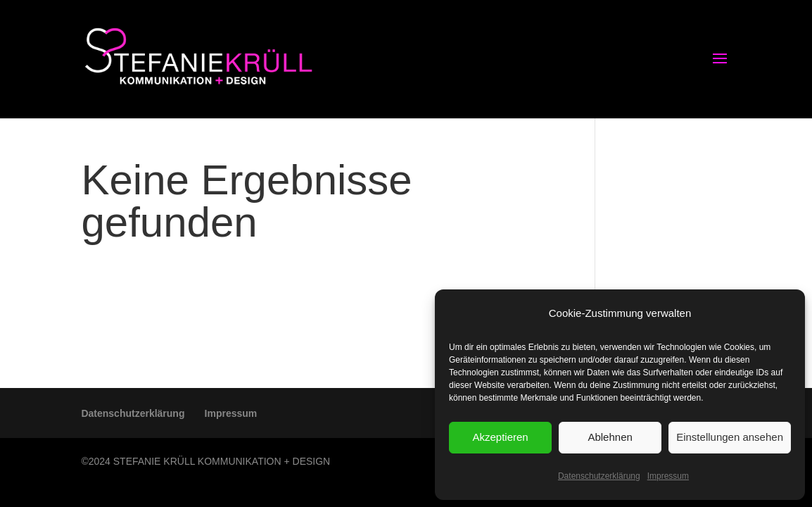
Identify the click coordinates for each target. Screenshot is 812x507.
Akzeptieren (500, 437)
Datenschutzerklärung (599, 476)
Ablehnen (610, 437)
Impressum (668, 476)
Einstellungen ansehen (730, 437)
